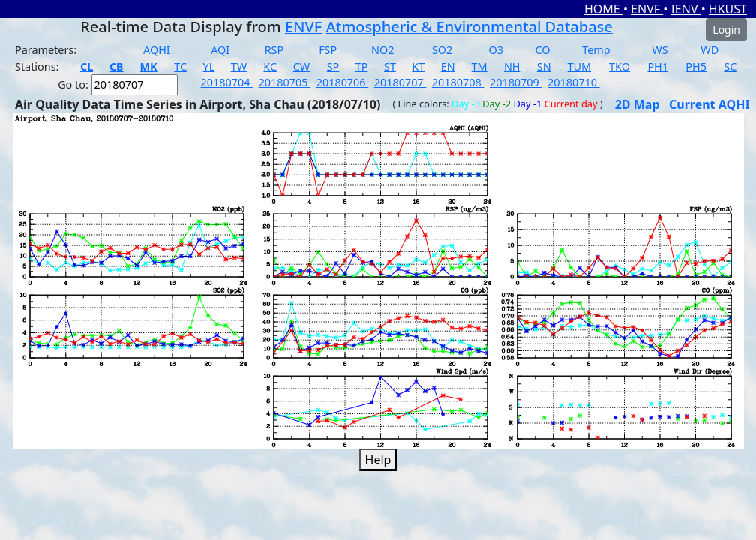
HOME (604, 9)
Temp (596, 50)
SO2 (442, 50)
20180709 (516, 82)
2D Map (637, 104)
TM (480, 66)
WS (660, 50)
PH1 (658, 66)
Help (378, 460)
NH (512, 66)
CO (542, 50)
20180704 (227, 82)
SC (730, 66)
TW (239, 66)
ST (390, 66)
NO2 (382, 50)
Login (726, 30)
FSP (328, 50)
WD (709, 50)
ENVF (647, 9)
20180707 (400, 82)
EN (448, 66)
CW (301, 66)
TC (180, 66)
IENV (685, 9)
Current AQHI (709, 104)
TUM (580, 66)
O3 (496, 50)
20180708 (458, 82)
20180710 (574, 82)
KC (270, 66)
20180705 (285, 82)
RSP (274, 50)
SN (544, 66)
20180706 (343, 82)
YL (209, 66)
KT (418, 66)
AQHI (157, 50)
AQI (220, 50)
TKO (619, 66)
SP (333, 66)
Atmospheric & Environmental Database (469, 27)
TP (362, 66)
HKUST (728, 9)
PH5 (696, 66)
